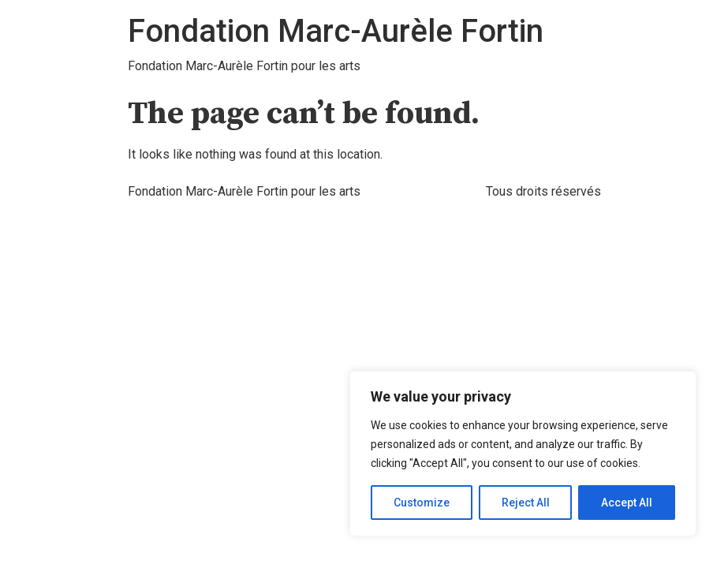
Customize (422, 503)
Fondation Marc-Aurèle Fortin (336, 31)
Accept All (627, 503)
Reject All (526, 503)
